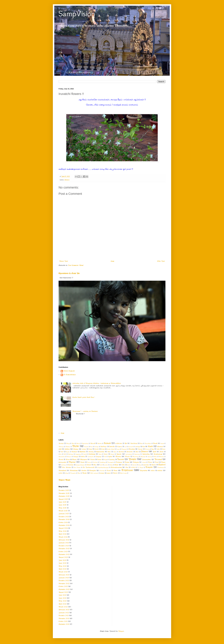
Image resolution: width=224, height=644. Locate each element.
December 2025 (64, 490)
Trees (115, 471)
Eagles (68, 452)
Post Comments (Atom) (76, 265)
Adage (68, 444)
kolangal (76, 457)
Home (112, 261)
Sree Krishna (66, 468)
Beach (155, 444)
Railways (119, 462)
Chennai (160, 447)
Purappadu (111, 462)
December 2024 (64, 517)
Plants (82, 462)
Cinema (76, 449)
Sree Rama (77, 467)
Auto (141, 444)
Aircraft (93, 444)
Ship (111, 465)
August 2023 (63, 557)
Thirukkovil (62, 471)
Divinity (147, 449)
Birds (75, 446)
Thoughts (92, 471)
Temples (149, 467)
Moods (61, 460)
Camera (120, 447)
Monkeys (161, 457)
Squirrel (162, 465)
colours (84, 449)
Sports (154, 465)
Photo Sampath (69, 371)
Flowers (67, 180)
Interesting (146, 454)
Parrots (121, 460)
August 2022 (63, 592)
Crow (103, 449)
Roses (163, 462)
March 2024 (63, 537)
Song (140, 465)
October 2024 (63, 523)
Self (101, 465)
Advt (73, 444)
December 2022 (64, 581)
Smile (129, 465)
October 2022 (63, 586)
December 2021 (64, 616)
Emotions (83, 452)
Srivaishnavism (116, 467)
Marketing (135, 457)
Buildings (103, 447)
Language (99, 457)
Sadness (64, 465)
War (79, 473)
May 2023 (62, 566)
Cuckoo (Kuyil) (111, 449)
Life (105, 457)
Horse (106, 454)
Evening (91, 452)
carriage (138, 447)
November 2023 (64, 549)
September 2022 (64, 589)
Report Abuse (64, 480)
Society (134, 465)
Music (74, 460)
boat (91, 447)
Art (126, 444)
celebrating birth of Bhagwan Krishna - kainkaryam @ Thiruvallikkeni (97, 383)
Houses (112, 454)
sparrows (146, 465)
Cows (90, 449)
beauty (162, 444)
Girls (60, 454)
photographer (62, 462)
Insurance (137, 454)
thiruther (84, 471)
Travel (109, 471)
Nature (99, 460)
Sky (123, 465)
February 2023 (64, 575)
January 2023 (64, 578)
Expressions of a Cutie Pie (69, 273)
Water (84, 473)
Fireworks (130, 452)
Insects (119, 454)
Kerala (69, 457)
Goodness (71, 454)
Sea (95, 465)
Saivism (71, 465)
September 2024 (64, 525)
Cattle (150, 447)
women (109, 473)
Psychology (102, 462)
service (106, 465)
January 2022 (64, 613)
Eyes (109, 452)
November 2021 (64, 619)
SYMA (133, 467)
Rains (127, 462)
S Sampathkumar (70, 375)
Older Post (161, 261)
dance (118, 449)
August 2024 (63, 528)
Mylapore (84, 460)
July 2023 (62, 560)
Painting (112, 460)
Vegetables (144, 471)
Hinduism (92, 454)
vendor (61, 473)
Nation (92, 460)
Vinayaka (73, 473)
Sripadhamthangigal (103, 467)
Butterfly (112, 447)
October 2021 (63, 621)
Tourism (102, 471)
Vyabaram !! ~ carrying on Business (85, 411)
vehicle (153, 471)
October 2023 (63, 552)
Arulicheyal (134, 444)
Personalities (146, 460)
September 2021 (64, 624)
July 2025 (62, 502)
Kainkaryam (158, 454)
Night (106, 460)
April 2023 (62, 569)
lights (110, 457)
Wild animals (94, 473)
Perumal (158, 460)
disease (140, 449)
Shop (116, 465)
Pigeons (72, 462)
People (132, 459)
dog (153, 449)
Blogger (121, 631)
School (89, 465)
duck (62, 452)
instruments (129, 454)
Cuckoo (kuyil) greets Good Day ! (84, 397)
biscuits (86, 447)
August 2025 (63, 499)
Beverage (61, 447)
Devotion (132, 449)
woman (102, 473)
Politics (95, 462)
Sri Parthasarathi (89, 468)
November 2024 (64, 520)
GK (65, 454)
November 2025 (64, 493)
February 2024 (64, 540)
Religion (136, 462)
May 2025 (62, 508)
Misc (155, 457)
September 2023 (64, 555)
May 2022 (62, 601)
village (67, 473)
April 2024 (62, 534)
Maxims (143, 457)
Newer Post (64, 261)
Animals (107, 443)
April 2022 (62, 604)
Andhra (100, 444)
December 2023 (64, 546)
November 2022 (64, 584)
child (60, 449)
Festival (121, 452)
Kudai (83, 457)
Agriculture (85, 444)
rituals (144, 462)
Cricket (97, 449)
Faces (115, 452)
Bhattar (68, 447)
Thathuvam (161, 467)
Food (154, 452)
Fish (137, 452)
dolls (158, 449)
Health (85, 454)
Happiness (78, 454)
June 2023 (62, 563)
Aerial (78, 444)
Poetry (89, 462)
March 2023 (63, 572)
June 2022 (62, 598)
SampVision (77, 14)
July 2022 (62, 595)
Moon (68, 460)
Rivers (150, 462)
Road (157, 462)
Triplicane (127, 470)
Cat (144, 447)
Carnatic (131, 447)
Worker (115, 473)
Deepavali (124, 449)
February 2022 (64, 610)
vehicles (160, 471)
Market (127, 457)
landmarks (91, 457)
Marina (118, 457)
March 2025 (63, 511)
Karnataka (62, 457)
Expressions (100, 452)
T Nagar (141, 467)
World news (123, 473)
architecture (119, 444)
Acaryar (61, 444)
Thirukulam (74, 471)
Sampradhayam (80, 465)
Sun (127, 468)
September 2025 (64, 496)
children (67, 449)
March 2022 (63, 607)
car (125, 447)
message (150, 457)
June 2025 (62, 505)
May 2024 (62, 531)
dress (164, 449)
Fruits (162, 452)
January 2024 (64, 543)
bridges (96, 447)
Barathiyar (148, 444)
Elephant (74, 452)
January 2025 (64, 514)
